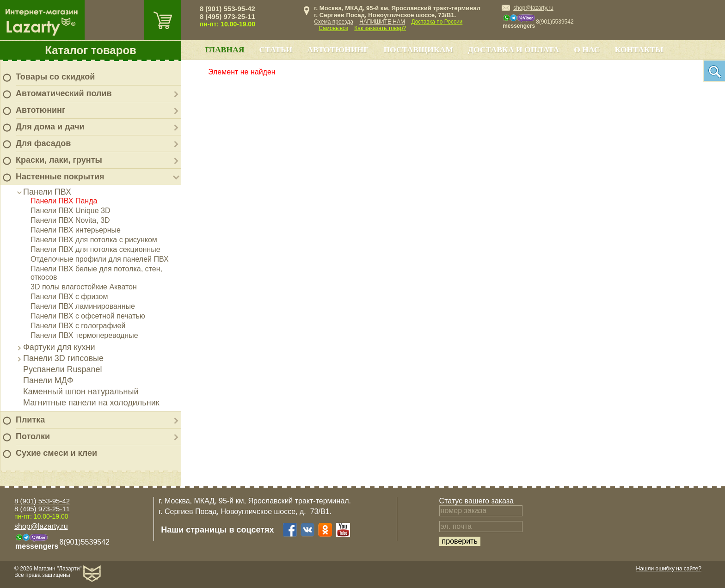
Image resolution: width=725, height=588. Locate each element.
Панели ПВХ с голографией (78, 326)
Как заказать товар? (380, 28)
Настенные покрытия (60, 177)
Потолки (33, 436)
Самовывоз (333, 28)
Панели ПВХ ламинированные (83, 306)
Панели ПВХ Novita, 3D (70, 220)
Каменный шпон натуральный (81, 392)
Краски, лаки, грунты (59, 160)
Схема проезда (334, 22)
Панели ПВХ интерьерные (76, 230)
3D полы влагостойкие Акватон (84, 287)
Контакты (639, 49)
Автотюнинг (40, 110)
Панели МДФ (48, 380)
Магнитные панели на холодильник (91, 403)
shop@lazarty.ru (533, 8)
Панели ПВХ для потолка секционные (95, 249)
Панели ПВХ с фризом (69, 297)
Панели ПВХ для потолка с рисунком (94, 240)
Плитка (30, 420)
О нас (587, 49)
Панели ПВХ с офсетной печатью (88, 316)
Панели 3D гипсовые (63, 358)
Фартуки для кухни (59, 347)
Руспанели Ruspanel (63, 369)
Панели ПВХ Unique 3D (71, 211)
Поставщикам (418, 49)
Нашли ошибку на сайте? (669, 569)
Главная (224, 49)
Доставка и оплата (513, 49)
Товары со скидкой (55, 77)
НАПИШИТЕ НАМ (382, 22)
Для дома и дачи (50, 127)
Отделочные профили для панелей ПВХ (100, 259)
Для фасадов (43, 143)
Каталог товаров (91, 50)
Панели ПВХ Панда (64, 201)
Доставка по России (437, 22)
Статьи (276, 49)
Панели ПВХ (47, 192)
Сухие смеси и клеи (56, 453)
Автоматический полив (64, 93)
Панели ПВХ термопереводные (84, 335)
